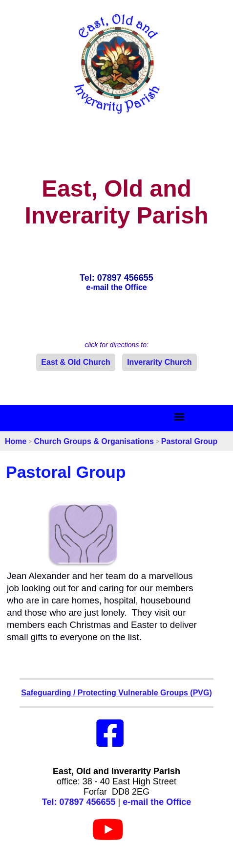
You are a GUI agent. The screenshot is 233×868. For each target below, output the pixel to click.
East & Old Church (75, 362)
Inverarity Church (159, 362)
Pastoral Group (190, 441)
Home (16, 441)
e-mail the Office (157, 802)
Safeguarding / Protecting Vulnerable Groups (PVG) (116, 693)
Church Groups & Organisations (94, 441)
